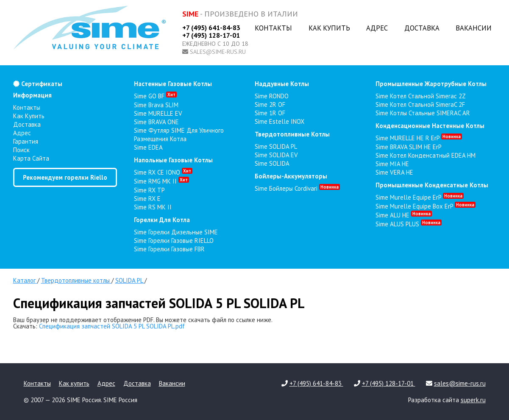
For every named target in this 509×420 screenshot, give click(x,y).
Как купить (329, 28)
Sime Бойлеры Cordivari (297, 188)
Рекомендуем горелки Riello (65, 177)
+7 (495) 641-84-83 (211, 28)
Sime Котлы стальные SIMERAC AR (423, 113)
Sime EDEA (148, 147)
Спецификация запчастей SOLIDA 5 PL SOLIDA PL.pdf (112, 326)
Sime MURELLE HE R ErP (419, 138)
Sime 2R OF (270, 104)
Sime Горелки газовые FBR (169, 249)
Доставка (422, 28)
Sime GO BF (155, 96)
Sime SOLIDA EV (276, 155)
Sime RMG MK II (161, 181)
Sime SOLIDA (272, 163)
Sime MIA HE (392, 164)
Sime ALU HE (404, 215)
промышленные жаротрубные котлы (431, 84)
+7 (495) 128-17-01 (211, 35)
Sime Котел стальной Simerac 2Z (421, 96)
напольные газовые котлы (173, 160)
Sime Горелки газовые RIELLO (174, 241)
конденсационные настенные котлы (430, 126)
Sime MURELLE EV (158, 113)
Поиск (21, 150)
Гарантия (26, 141)
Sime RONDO (272, 96)
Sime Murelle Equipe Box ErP (426, 206)
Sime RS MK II (153, 207)
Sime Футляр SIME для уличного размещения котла (179, 135)
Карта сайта (31, 158)
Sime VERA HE (394, 172)
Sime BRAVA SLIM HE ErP (409, 147)
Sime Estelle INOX (280, 121)
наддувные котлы (282, 84)
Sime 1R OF (270, 113)
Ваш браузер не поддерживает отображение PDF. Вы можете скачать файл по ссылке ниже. (143, 320)
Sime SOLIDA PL (276, 146)
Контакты (273, 28)
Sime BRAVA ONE (156, 122)
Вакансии (474, 28)
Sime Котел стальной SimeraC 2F (420, 104)
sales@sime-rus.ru (218, 52)
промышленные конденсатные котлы (432, 185)
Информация (32, 95)
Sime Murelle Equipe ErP (420, 197)
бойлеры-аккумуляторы (291, 176)
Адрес (377, 28)
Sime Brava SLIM (156, 105)
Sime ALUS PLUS (409, 224)
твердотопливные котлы (292, 134)
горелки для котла (162, 220)
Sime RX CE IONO (163, 172)
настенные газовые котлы (173, 84)
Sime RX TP (149, 190)
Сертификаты (38, 84)
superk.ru (473, 400)
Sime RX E (147, 199)
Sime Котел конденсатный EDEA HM (426, 155)
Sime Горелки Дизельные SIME (176, 232)
